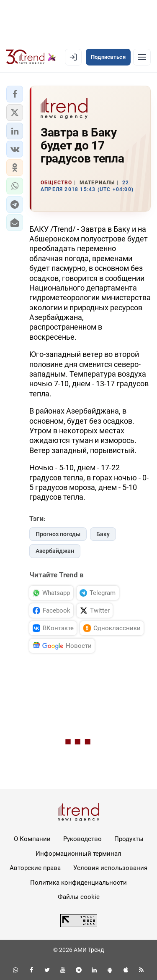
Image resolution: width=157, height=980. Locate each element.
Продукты (129, 839)
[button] (15, 94)
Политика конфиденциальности (78, 883)
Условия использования (110, 868)
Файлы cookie (79, 897)
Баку (103, 534)
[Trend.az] (31, 57)
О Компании (32, 839)
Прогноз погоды (58, 534)
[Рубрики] (142, 57)
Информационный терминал (78, 854)
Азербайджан (55, 551)
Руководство (82, 839)
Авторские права (35, 868)
